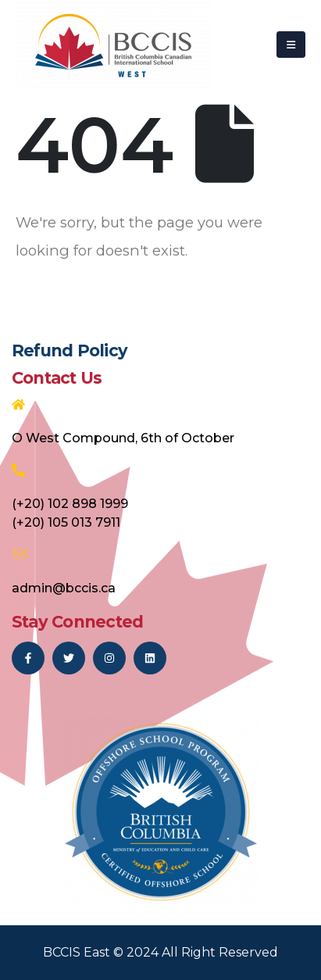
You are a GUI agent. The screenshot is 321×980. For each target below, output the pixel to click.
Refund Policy (70, 351)
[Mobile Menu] (291, 45)
